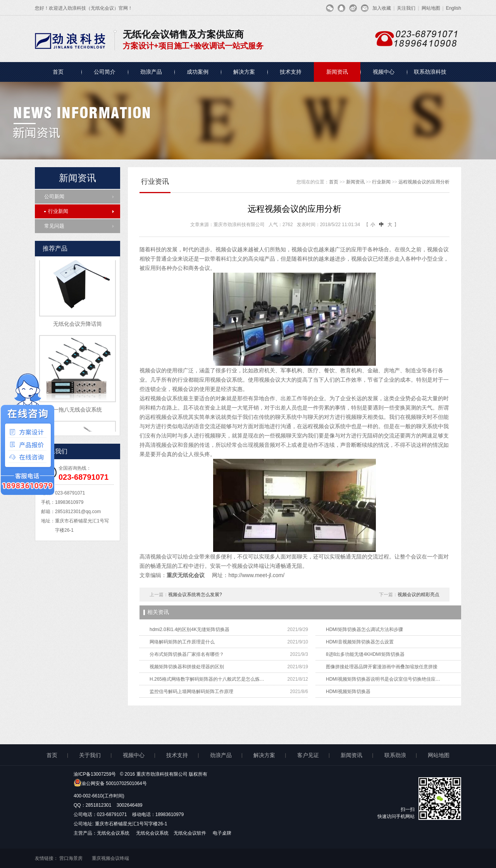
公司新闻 (54, 196)
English (454, 8)
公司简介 (105, 72)
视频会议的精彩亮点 (418, 595)
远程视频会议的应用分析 (424, 182)
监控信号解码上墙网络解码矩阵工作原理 (191, 692)
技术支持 (291, 72)
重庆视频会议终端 (110, 858)
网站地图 (431, 8)
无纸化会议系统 (114, 833)
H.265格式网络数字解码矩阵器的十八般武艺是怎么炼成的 (208, 679)
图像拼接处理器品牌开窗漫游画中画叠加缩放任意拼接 (382, 667)
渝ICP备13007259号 (95, 774)
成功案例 (198, 72)
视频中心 (384, 72)
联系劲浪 (395, 755)
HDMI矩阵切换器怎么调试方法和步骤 (364, 629)
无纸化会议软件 (190, 833)
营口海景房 (71, 858)
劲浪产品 (151, 72)
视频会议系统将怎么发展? (195, 595)
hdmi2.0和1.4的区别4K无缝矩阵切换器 (189, 629)
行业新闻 (56, 211)
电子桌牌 (222, 833)
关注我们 (406, 8)
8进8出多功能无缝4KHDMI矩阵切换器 (365, 654)
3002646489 (130, 805)
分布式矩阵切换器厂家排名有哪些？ (187, 654)
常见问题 (54, 226)
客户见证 (308, 755)
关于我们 (90, 755)
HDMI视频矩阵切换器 (348, 692)
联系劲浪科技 (430, 72)
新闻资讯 (337, 72)
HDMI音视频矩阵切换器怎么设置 (360, 642)
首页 (58, 72)
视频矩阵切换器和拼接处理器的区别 (187, 667)
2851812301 (99, 805)
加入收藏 (382, 8)
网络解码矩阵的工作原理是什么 (182, 642)
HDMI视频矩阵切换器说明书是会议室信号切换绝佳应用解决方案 (384, 679)
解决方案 (244, 72)
